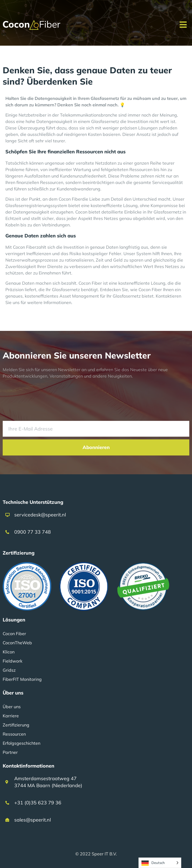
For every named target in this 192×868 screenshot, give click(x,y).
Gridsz (9, 670)
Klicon (9, 652)
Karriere (11, 716)
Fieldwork (13, 661)
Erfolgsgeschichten (22, 743)
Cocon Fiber (14, 634)
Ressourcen (14, 734)
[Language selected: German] (160, 863)
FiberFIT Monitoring (22, 679)
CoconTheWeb (17, 643)
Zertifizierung (16, 725)
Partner (10, 752)
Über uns (12, 707)
